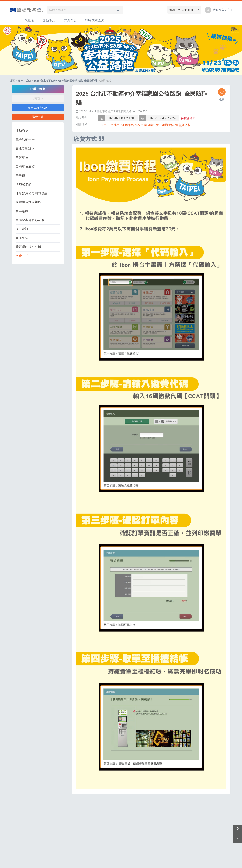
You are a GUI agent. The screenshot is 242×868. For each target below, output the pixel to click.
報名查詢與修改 (38, 108)
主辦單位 (22, 157)
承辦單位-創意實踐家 (176, 125)
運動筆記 (49, 20)
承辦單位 (22, 238)
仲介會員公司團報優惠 (32, 193)
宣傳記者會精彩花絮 (30, 220)
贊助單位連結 (25, 166)
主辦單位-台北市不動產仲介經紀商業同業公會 (128, 125)
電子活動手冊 (25, 140)
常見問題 (70, 20)
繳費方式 (22, 256)
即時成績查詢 (95, 20)
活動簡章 (22, 130)
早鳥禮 (20, 175)
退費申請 (38, 117)
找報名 (29, 20)
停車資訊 (22, 229)
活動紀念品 (24, 184)
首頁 (12, 81)
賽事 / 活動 (24, 81)
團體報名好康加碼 (28, 202)
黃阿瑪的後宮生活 (28, 247)
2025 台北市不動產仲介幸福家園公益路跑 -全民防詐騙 (66, 81)
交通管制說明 (25, 148)
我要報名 (38, 99)
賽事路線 (22, 211)
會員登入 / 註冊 (223, 10)
